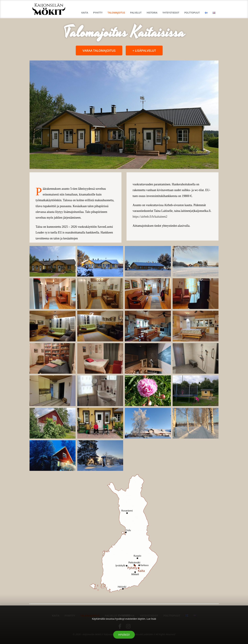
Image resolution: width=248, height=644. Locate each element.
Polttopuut (192, 13)
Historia (152, 13)
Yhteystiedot (171, 13)
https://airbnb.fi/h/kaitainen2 (150, 217)
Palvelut (136, 13)
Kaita (85, 13)
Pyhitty (98, 13)
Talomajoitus (116, 13)
